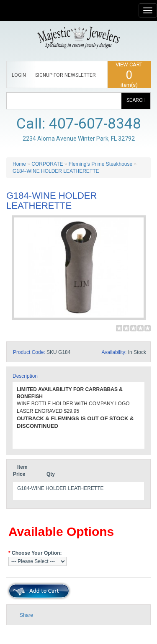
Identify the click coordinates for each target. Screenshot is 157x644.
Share (26, 615)
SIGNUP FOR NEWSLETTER (66, 75)
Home (19, 164)
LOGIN (19, 75)
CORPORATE (47, 164)
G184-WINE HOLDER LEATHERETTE (56, 171)
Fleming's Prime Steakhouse (100, 164)
